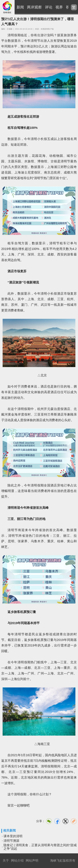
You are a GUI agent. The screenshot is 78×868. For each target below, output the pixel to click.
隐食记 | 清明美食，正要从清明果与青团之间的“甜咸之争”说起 (40, 847)
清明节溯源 (11, 841)
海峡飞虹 (7, 7)
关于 (6, 861)
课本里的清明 (13, 836)
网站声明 (32, 861)
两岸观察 (34, 7)
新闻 (20, 7)
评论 (49, 7)
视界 (59, 7)
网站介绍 (17, 861)
